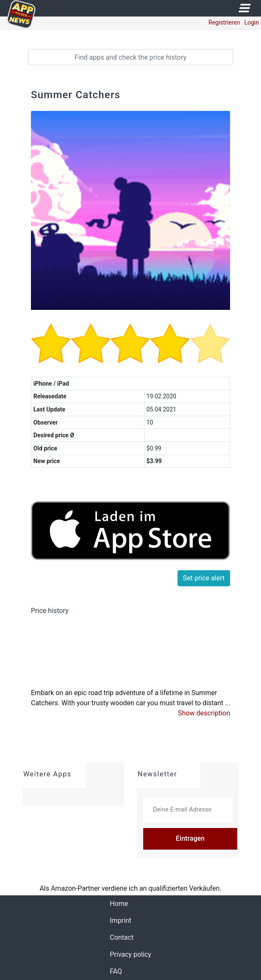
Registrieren (224, 22)
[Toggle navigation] (244, 8)
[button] (204, 713)
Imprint (121, 921)
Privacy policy (130, 954)
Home (119, 904)
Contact (122, 937)
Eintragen (190, 838)
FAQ (116, 971)
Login (251, 22)
